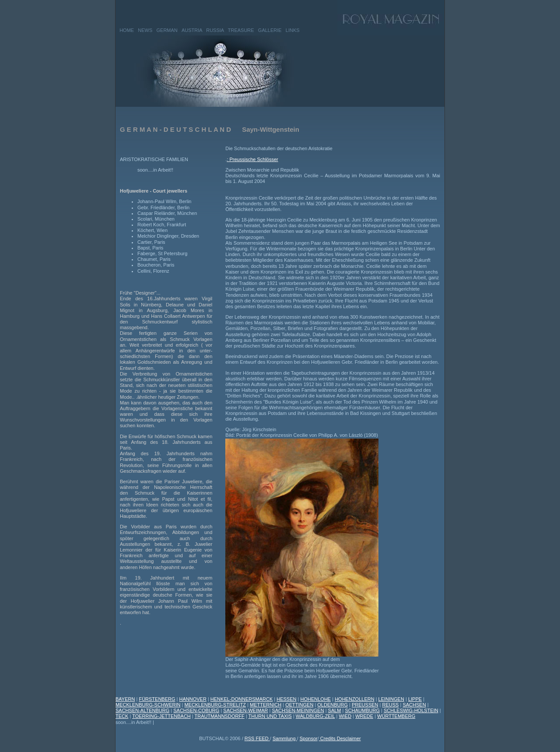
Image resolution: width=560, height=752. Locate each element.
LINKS (293, 30)
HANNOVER (193, 699)
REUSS (391, 705)
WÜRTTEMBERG (396, 716)
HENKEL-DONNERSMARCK (241, 699)
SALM (335, 710)
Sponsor (309, 738)
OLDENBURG (332, 705)
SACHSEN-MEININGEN (298, 710)
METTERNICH (266, 705)
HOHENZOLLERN (354, 699)
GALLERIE (270, 30)
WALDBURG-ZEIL (315, 716)
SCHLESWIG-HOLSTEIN (411, 710)
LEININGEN (391, 699)
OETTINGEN (299, 705)
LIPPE (415, 699)
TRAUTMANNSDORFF (220, 716)
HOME (127, 30)
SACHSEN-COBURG (196, 710)
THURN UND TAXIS (270, 716)
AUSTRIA (192, 30)
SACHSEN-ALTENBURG (142, 710)
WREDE (364, 716)
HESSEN (286, 699)
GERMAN (167, 30)
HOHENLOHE (315, 699)
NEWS (145, 30)
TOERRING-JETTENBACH (161, 716)
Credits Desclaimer (340, 738)
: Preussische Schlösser (252, 159)
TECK (122, 716)
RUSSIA (215, 30)
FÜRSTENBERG (157, 699)
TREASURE (241, 30)
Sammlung (285, 738)
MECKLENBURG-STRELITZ (215, 705)
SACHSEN (414, 705)
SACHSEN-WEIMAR (245, 710)
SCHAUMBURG (362, 710)
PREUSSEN (365, 705)
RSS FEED (257, 738)
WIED (345, 716)
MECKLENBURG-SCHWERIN (148, 705)
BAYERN (125, 699)
